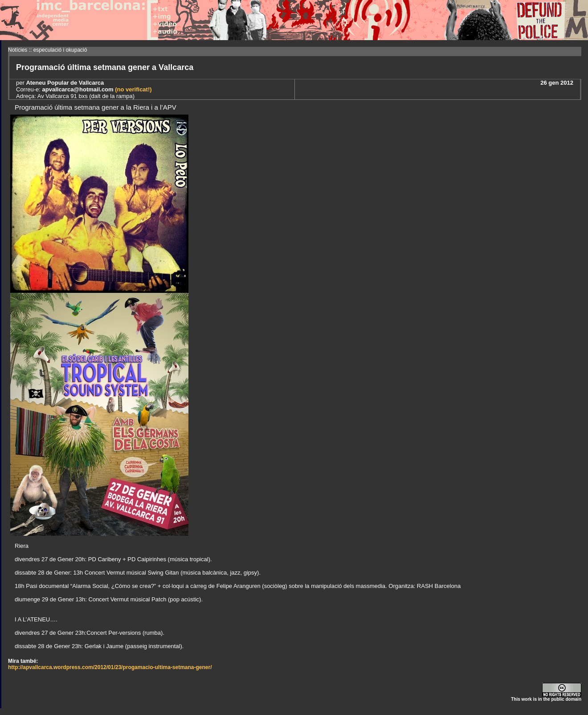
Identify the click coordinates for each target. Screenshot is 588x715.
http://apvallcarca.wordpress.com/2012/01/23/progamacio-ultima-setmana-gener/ (110, 667)
